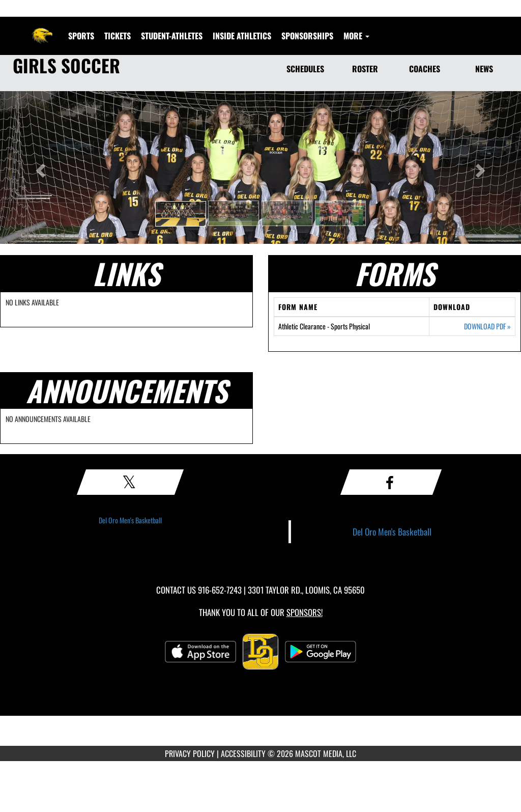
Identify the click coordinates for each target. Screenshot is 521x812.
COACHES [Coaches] (425, 69)
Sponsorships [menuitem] (307, 36)
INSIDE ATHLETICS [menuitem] (242, 36)
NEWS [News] (484, 69)
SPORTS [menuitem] (81, 36)
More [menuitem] (356, 36)
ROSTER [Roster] (365, 69)
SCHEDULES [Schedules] (305, 69)
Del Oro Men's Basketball (130, 520)
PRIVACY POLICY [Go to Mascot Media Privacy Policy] (190, 753)
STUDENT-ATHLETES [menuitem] (172, 36)
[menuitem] (118, 36)
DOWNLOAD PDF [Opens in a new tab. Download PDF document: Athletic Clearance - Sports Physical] (487, 326)
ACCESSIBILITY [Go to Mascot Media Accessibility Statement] (243, 753)
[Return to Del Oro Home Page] (42, 30)
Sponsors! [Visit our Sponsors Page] (305, 612)
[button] (181, 214)
